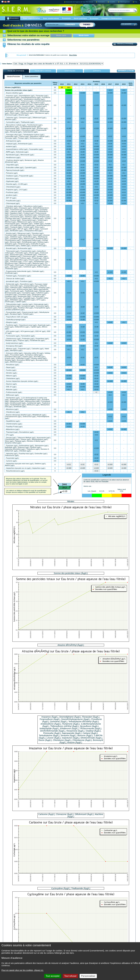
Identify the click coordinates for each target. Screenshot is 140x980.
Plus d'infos (73, 55)
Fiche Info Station (43, 71)
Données (13, 18)
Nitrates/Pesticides (13, 76)
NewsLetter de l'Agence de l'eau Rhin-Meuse (80, 2)
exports (97, 71)
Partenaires (101, 2)
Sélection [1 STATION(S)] (125, 44)
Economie (95, 18)
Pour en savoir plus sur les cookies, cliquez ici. (23, 970)
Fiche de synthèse (16, 71)
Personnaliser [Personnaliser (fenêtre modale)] (88, 976)
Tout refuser (70, 976)
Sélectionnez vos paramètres (23, 40)
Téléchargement (125, 2)
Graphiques (70, 71)
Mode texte (84, 35)
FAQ (136, 2)
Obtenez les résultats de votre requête (28, 44)
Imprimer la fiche (126, 71)
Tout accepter (53, 976)
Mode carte (64, 35)
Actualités (112, 2)
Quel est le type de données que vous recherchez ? (36, 31)
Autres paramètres (32, 76)
